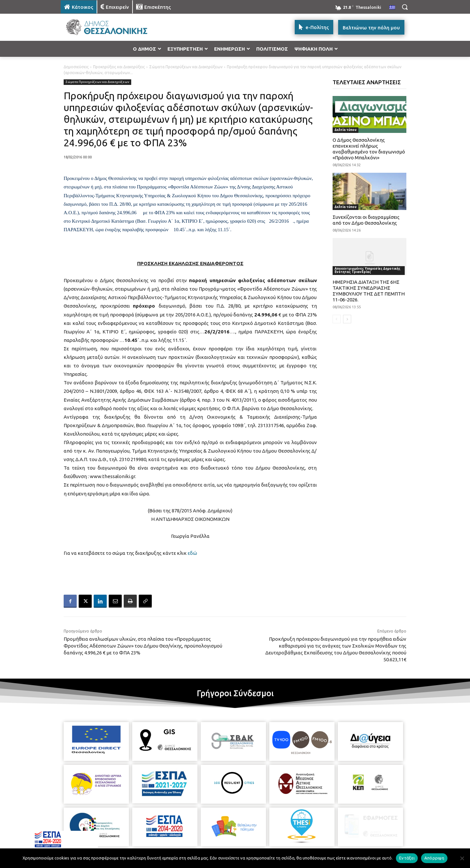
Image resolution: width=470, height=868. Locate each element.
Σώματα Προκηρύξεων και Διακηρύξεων (186, 67)
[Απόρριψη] (462, 858)
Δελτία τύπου (345, 130)
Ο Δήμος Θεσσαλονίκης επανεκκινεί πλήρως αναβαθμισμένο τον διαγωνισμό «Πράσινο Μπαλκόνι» (369, 149)
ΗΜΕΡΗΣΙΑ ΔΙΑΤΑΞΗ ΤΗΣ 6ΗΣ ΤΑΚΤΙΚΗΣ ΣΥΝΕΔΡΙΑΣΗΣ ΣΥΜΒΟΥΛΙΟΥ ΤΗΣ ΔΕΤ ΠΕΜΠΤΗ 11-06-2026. (369, 291)
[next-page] (347, 319)
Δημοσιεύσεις (76, 67)
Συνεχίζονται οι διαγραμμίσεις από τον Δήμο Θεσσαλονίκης (366, 220)
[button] (405, 7)
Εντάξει (407, 858)
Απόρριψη (434, 858)
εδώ (192, 553)
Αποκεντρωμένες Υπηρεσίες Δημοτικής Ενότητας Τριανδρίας (368, 270)
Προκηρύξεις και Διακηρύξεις (119, 67)
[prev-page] (337, 319)
